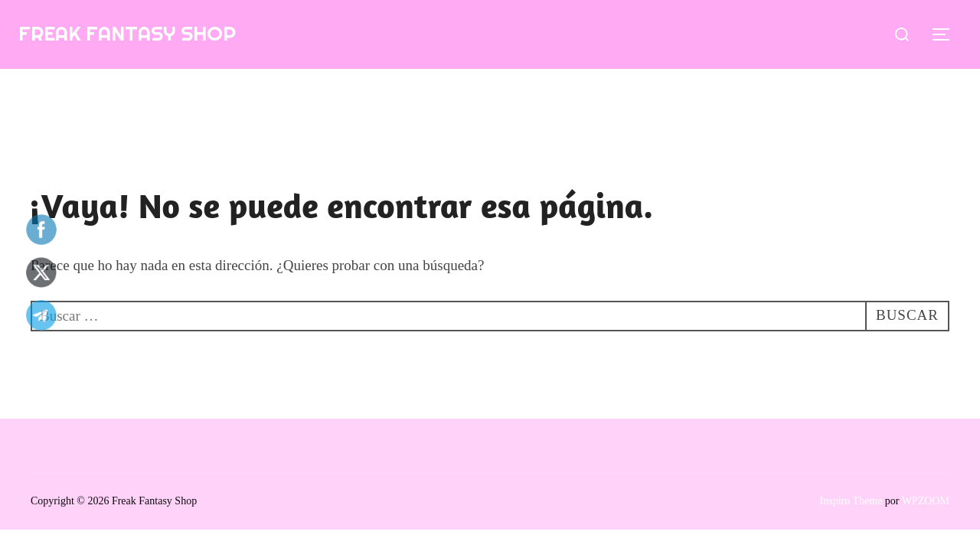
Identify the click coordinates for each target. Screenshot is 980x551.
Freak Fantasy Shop (127, 33)
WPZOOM (926, 501)
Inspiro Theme (851, 501)
